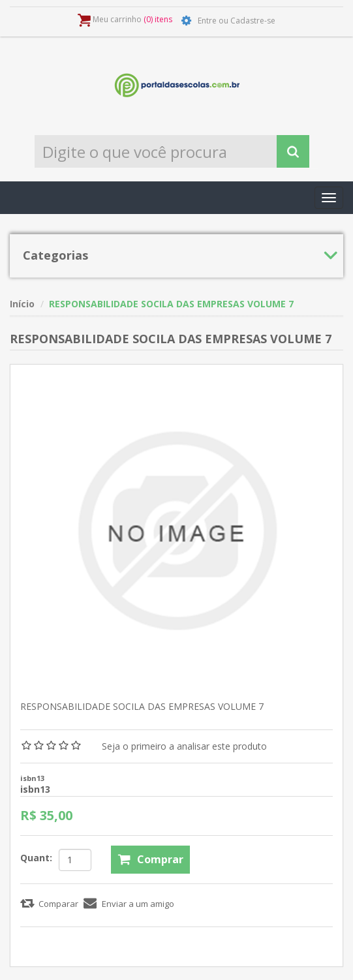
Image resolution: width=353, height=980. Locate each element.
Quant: (36, 858)
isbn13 (35, 789)
